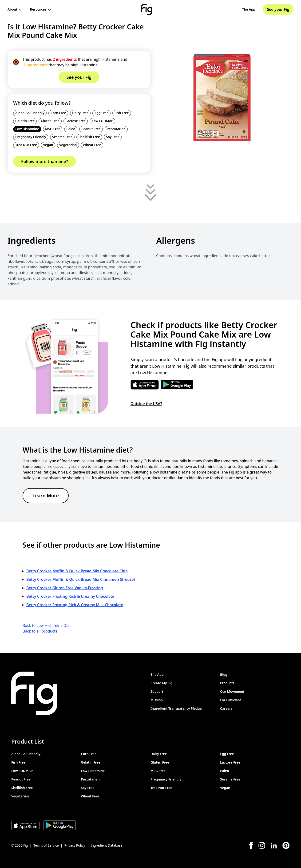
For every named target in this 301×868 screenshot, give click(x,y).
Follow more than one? (45, 161)
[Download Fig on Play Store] (59, 825)
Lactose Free (76, 121)
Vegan (48, 145)
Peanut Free (91, 129)
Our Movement (232, 691)
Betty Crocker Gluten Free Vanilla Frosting (65, 588)
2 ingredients (65, 59)
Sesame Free (62, 137)
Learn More (46, 496)
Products (227, 683)
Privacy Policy (75, 845)
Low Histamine (27, 129)
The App (249, 9)
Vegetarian (68, 145)
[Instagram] (262, 845)
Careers (226, 708)
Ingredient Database (107, 845)
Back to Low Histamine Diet (47, 625)
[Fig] (147, 9)
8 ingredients (36, 65)
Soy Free (113, 137)
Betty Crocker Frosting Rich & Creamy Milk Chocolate (75, 605)
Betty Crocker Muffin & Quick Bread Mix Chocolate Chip (77, 571)
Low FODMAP (102, 121)
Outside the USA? (146, 404)
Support (157, 691)
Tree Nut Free (26, 145)
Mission (157, 700)
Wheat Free (92, 145)
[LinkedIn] (274, 846)
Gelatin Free (25, 121)
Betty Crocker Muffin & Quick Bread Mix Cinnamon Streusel (81, 579)
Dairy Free (80, 113)
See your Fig (278, 9)
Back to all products (40, 631)
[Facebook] (251, 845)
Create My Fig (161, 683)
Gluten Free (50, 121)
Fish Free (122, 113)
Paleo (71, 129)
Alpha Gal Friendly (30, 113)
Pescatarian (116, 129)
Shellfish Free (89, 137)
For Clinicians (231, 700)
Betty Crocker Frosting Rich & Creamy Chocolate (70, 596)
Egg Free (101, 113)
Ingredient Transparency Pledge (176, 708)
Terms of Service (46, 845)
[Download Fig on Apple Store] (25, 825)
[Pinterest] (286, 845)
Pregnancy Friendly (31, 137)
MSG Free (53, 129)
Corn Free (58, 113)
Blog (224, 675)
